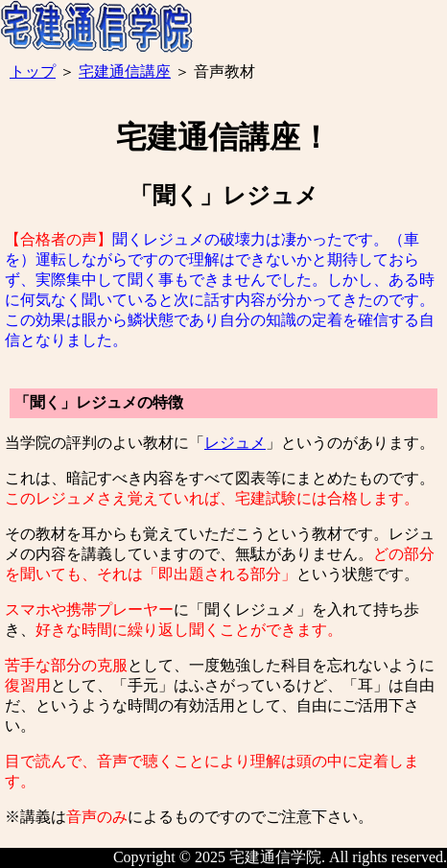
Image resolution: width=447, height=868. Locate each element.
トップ (33, 71)
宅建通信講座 (125, 71)
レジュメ (235, 443)
